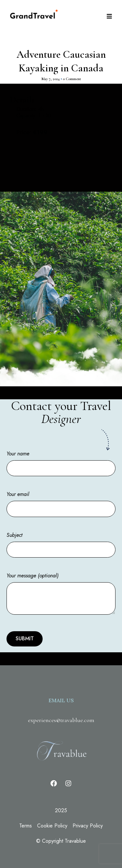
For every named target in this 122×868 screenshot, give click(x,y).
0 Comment (72, 79)
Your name (61, 461)
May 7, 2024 (50, 79)
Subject (61, 542)
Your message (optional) (61, 594)
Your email (61, 501)
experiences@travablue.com (61, 720)
